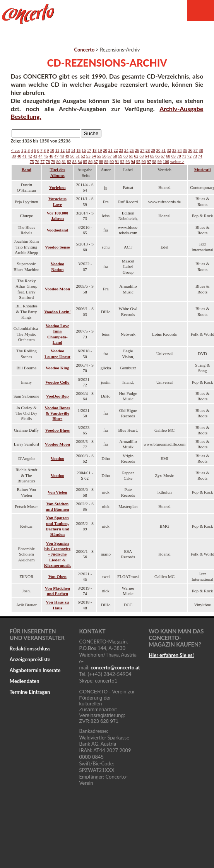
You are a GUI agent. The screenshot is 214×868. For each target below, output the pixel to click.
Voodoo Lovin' (57, 312)
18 (95, 150)
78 (48, 161)
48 (62, 156)
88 (101, 161)
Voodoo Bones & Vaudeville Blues (57, 413)
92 (122, 161)
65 (152, 156)
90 (112, 161)
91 (117, 161)
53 (88, 156)
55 (99, 156)
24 (126, 150)
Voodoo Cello (57, 382)
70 (179, 156)
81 (64, 161)
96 (144, 161)
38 (201, 150)
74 (200, 156)
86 (90, 161)
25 (132, 150)
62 (136, 156)
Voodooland (57, 230)
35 (185, 150)
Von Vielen (57, 492)
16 (84, 150)
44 (40, 156)
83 (74, 161)
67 (163, 156)
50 (73, 156)
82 (69, 161)
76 (37, 161)
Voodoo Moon (57, 289)
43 (35, 156)
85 (85, 161)
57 (110, 156)
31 (163, 150)
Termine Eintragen (30, 692)
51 (78, 156)
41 (25, 156)
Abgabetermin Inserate (35, 670)
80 (59, 161)
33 (174, 150)
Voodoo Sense (57, 247)
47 (56, 156)
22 (116, 150)
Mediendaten (25, 681)
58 (115, 156)
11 (57, 150)
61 (131, 156)
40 (19, 156)
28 (148, 150)
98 (154, 161)
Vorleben (57, 187)
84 (80, 161)
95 (138, 161)
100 (166, 161)
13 (68, 150)
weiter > (177, 161)
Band (27, 170)
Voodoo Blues (57, 430)
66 (158, 156)
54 (94, 156)
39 (14, 156)
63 (141, 156)
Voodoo (57, 458)
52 (83, 156)
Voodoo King (57, 368)
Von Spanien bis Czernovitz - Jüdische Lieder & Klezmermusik (57, 554)
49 (67, 156)
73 (195, 156)
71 (184, 156)
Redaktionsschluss (30, 648)
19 (100, 150)
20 (105, 150)
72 (189, 156)
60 (126, 156)
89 (106, 161)
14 (73, 150)
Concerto (85, 50)
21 (110, 150)
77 (42, 161)
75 (32, 161)
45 (46, 156)
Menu (200, 11)
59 (120, 156)
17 (89, 150)
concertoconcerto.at (115, 667)
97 (149, 161)
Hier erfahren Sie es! (171, 655)
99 (160, 161)
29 (153, 150)
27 (142, 150)
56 (104, 156)
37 (196, 150)
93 (128, 161)
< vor (15, 150)
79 (53, 161)
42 (30, 156)
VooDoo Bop (57, 396)
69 (174, 156)
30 (158, 150)
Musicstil (203, 170)
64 (147, 156)
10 (52, 150)
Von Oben (57, 576)
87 (96, 161)
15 (78, 150)
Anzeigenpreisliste (30, 659)
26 (137, 150)
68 (168, 156)
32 (169, 150)
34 (180, 150)
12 (62, 150)
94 (133, 161)
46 (51, 156)
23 (121, 150)
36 (190, 150)
